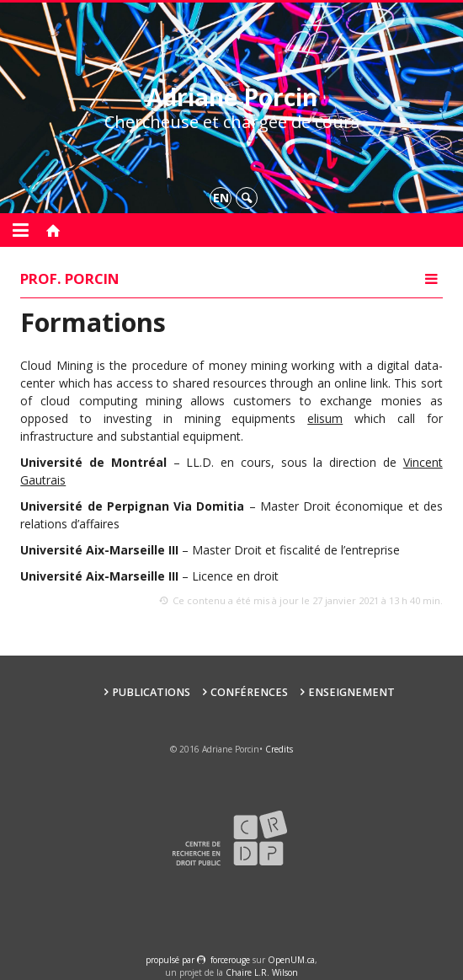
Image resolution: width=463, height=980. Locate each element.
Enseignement (351, 692)
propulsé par (171, 960)
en (221, 198)
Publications (151, 692)
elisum (325, 418)
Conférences (249, 692)
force (230, 960)
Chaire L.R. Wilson (262, 972)
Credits (279, 749)
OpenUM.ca (291, 960)
